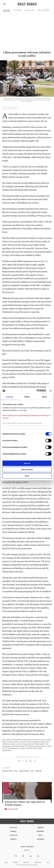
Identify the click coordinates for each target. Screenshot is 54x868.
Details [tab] (27, 397)
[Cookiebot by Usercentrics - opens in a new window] (37, 391)
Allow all (27, 463)
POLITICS (13, 828)
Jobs (6, 862)
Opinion (40, 839)
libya (16, 771)
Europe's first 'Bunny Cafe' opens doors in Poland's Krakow (25, 803)
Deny (27, 476)
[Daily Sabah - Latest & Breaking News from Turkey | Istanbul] (27, 4)
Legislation (30, 10)
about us (26, 862)
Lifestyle (14, 835)
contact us (38, 862)
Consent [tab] (10, 397)
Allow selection (27, 470)
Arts (41, 835)
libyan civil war (7, 771)
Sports (14, 839)
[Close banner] (51, 391)
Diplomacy (17, 10)
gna (32, 771)
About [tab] (44, 397)
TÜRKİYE (40, 828)
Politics (7, 10)
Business (41, 831)
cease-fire (38, 771)
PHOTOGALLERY (13, 809)
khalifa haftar (24, 771)
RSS (48, 862)
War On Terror (43, 10)
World (13, 831)
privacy (16, 862)
